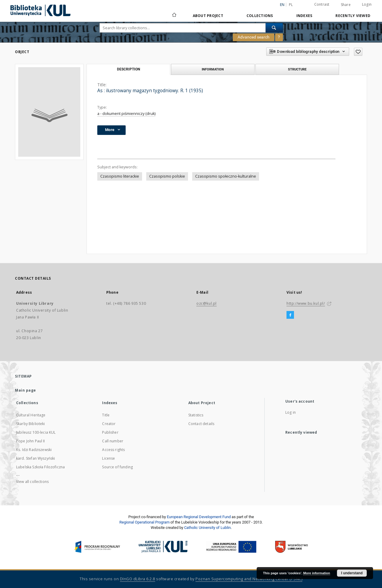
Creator (109, 424)
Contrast (322, 4)
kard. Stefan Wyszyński (36, 458)
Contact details (201, 424)
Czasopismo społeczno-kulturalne (226, 176)
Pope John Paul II (31, 441)
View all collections (32, 482)
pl (291, 5)
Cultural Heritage (31, 415)
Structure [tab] (297, 69)
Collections (260, 16)
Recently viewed (353, 16)
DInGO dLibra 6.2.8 (138, 579)
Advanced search (254, 37)
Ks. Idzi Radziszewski (34, 450)
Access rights (113, 450)
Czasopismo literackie (120, 176)
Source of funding (117, 467)
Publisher (110, 432)
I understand (352, 573)
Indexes (304, 16)
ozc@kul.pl (207, 303)
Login (367, 4)
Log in (291, 412)
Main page (26, 390)
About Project (208, 16)
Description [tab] (128, 69)
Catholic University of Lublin (207, 528)
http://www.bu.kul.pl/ (306, 303)
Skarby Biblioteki (31, 424)
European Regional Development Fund (199, 517)
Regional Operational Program (144, 522)
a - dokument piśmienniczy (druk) (126, 114)
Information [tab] (213, 69)
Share (346, 5)
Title (106, 415)
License (108, 458)
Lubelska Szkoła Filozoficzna (40, 467)
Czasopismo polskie (167, 176)
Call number (113, 441)
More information (317, 573)
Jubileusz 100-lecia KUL (36, 432)
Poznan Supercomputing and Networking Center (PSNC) (249, 579)
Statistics (196, 415)
